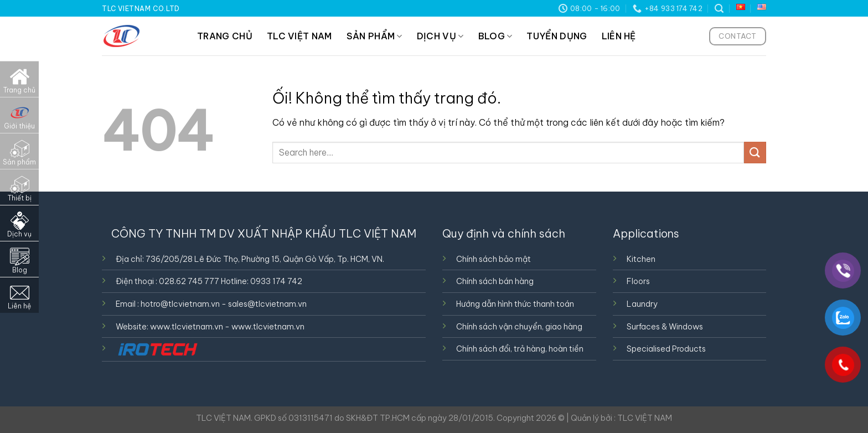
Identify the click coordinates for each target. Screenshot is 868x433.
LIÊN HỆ (619, 36)
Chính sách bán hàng (495, 281)
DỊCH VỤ (440, 36)
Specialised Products (666, 349)
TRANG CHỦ (225, 36)
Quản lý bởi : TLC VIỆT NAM (621, 418)
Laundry (642, 304)
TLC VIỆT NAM (299, 36)
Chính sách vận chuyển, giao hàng (519, 327)
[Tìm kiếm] (719, 9)
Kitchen (641, 259)
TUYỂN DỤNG (557, 36)
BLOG (495, 36)
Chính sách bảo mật (494, 259)
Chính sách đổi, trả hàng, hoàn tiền (520, 349)
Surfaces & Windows (665, 327)
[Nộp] (755, 153)
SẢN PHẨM (374, 36)
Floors (638, 281)
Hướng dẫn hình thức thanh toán (515, 304)
